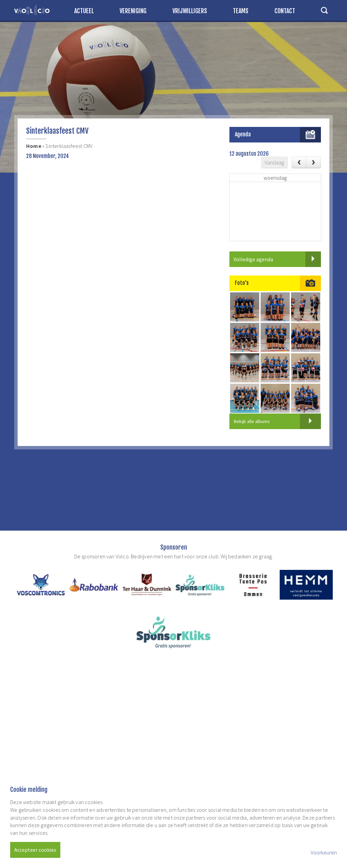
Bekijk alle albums (277, 421)
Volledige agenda (277, 259)
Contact (285, 11)
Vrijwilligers (190, 11)
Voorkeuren (324, 852)
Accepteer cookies (35, 850)
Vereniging (133, 11)
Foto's (242, 283)
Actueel (84, 11)
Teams (241, 11)
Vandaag (274, 162)
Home (34, 146)
